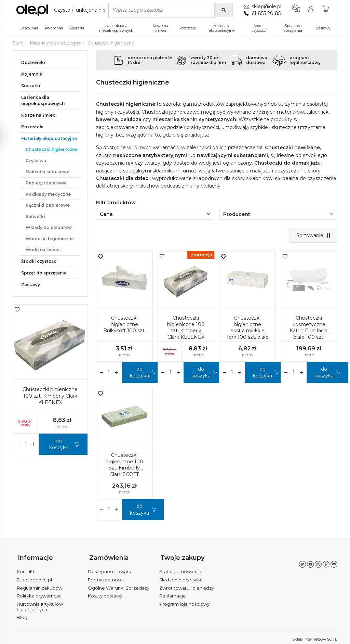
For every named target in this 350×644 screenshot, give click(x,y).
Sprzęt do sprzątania (293, 28)
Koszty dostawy (105, 594)
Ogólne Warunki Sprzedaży (119, 585)
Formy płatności (106, 578)
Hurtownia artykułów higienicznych (40, 605)
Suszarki (77, 28)
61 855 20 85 (265, 13)
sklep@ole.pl (266, 7)
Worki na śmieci (43, 250)
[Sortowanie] (313, 236)
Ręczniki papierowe (48, 205)
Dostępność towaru (110, 569)
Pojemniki (54, 28)
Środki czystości (259, 28)
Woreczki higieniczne (50, 239)
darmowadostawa (257, 60)
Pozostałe (188, 28)
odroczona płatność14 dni (150, 60)
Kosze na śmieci (160, 28)
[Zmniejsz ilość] (117, 373)
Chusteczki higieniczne (52, 149)
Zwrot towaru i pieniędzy (187, 585)
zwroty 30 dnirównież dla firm (208, 60)
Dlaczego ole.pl (34, 578)
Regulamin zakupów (39, 585)
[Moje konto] (311, 10)
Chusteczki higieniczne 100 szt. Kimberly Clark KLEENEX (186, 328)
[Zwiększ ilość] (102, 373)
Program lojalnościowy (184, 602)
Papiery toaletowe (46, 183)
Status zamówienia (180, 569)
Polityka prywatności (40, 594)
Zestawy (323, 28)
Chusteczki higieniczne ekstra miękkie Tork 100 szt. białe (247, 328)
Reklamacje (173, 594)
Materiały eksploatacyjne (222, 28)
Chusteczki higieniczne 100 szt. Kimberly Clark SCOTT (124, 465)
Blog (22, 615)
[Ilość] (109, 373)
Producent (278, 214)
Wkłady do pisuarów (49, 227)
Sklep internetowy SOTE (315, 637)
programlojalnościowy (305, 60)
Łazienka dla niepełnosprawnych (116, 28)
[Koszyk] (326, 10)
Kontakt (26, 569)
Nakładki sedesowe (48, 172)
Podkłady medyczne (48, 194)
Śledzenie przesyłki (181, 578)
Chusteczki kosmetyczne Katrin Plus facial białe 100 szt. (309, 328)
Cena (155, 214)
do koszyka (139, 373)
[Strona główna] (63, 10)
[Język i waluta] (295, 10)
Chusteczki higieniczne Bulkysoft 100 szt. (124, 325)
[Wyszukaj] (223, 10)
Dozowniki (29, 28)
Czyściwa (36, 161)
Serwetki (35, 216)
